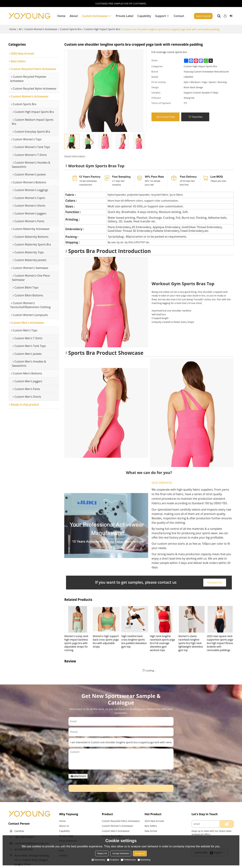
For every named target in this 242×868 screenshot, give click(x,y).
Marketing (144, 860)
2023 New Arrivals (154, 821)
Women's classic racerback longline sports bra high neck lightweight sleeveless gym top (191, 643)
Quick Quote (203, 16)
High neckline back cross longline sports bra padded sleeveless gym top (134, 641)
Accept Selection (121, 853)
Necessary (98, 860)
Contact (179, 16)
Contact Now (168, 116)
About (74, 16)
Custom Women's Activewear (41, 29)
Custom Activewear (95, 16)
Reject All (102, 853)
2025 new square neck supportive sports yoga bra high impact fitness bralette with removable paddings (220, 643)
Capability (144, 16)
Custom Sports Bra (71, 29)
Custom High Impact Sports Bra (102, 29)
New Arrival (151, 831)
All (20, 29)
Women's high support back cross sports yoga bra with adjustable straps (106, 641)
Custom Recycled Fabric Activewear (115, 822)
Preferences (128, 860)
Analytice (113, 860)
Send (121, 788)
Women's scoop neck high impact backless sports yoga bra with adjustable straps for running (76, 643)
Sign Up (231, 16)
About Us (64, 826)
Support (161, 16)
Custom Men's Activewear (116, 834)
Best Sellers (151, 826)
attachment (78, 776)
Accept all (140, 853)
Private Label (125, 16)
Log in (225, 16)
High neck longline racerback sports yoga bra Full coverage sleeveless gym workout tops (162, 643)
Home (61, 16)
